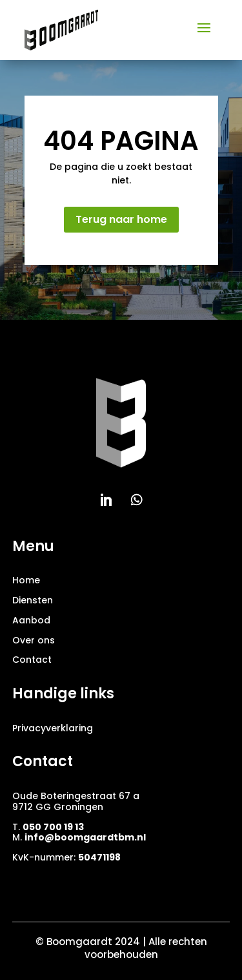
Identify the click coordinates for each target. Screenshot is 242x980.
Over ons (34, 640)
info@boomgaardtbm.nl (85, 837)
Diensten (33, 600)
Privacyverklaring (53, 728)
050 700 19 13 (53, 827)
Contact (32, 660)
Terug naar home (121, 219)
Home (26, 580)
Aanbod (31, 620)
